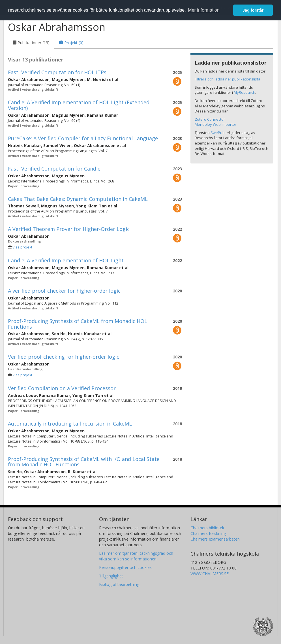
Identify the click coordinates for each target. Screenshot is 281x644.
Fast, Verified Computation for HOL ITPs (57, 72)
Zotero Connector (210, 119)
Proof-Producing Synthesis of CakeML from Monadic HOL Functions (78, 324)
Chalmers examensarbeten (215, 539)
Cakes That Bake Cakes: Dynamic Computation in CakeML (78, 199)
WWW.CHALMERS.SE (210, 574)
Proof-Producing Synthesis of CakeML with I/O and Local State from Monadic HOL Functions (84, 462)
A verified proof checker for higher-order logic (64, 291)
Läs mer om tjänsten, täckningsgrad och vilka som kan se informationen (136, 556)
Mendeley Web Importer (215, 124)
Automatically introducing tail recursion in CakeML (70, 424)
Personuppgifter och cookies (125, 567)
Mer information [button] (204, 10)
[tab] (31, 43)
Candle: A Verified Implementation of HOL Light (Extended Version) (79, 105)
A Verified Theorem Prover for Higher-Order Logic (69, 229)
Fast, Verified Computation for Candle (54, 169)
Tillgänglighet (111, 576)
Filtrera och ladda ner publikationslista (228, 79)
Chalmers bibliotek (207, 528)
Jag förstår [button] (253, 10)
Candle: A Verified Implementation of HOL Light (66, 260)
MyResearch (244, 92)
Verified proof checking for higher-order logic (64, 357)
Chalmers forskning (208, 533)
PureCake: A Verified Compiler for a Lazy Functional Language (83, 138)
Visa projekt (22, 247)
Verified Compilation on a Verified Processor (62, 388)
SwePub (218, 133)
